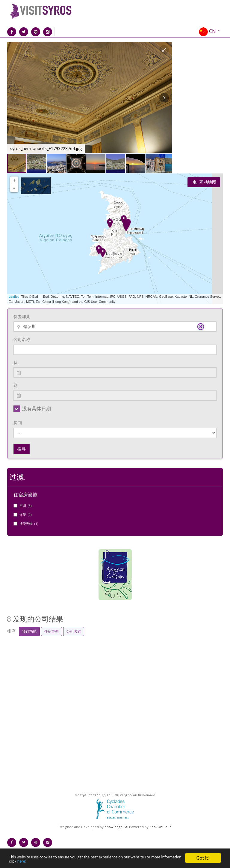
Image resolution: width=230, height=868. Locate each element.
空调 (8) (25, 506)
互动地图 (205, 182)
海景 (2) (25, 515)
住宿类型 (52, 631)
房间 (18, 423)
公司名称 (22, 339)
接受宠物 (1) (29, 524)
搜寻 (22, 449)
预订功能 (29, 631)
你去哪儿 (22, 316)
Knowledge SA (116, 827)
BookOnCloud (161, 827)
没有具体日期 (37, 408)
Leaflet (14, 297)
